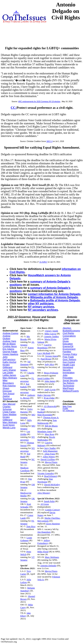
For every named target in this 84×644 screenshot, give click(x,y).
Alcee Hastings (53, 524)
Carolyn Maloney (45, 444)
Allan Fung (50, 454)
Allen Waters (49, 457)
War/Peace (68, 388)
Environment (69, 349)
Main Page (67, 406)
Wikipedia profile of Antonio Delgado (54, 297)
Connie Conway (52, 510)
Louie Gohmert (26, 539)
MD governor (28, 391)
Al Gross (45, 504)
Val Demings (25, 363)
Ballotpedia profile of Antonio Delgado (55, 300)
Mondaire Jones (45, 431)
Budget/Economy (71, 331)
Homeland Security (68, 369)
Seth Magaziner (50, 451)
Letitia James (9, 375)
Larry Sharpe (9, 370)
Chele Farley (9, 412)
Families (67, 352)
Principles (68, 378)
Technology (68, 386)
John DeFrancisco (9, 358)
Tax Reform (68, 383)
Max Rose (49, 434)
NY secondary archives (43, 310)
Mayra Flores (51, 462)
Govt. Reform (69, 359)
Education (68, 344)
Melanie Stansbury (28, 589)
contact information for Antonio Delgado (54, 294)
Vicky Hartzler (27, 410)
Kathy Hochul (9, 362)
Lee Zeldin (8, 373)
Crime (66, 339)
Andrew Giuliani (6, 337)
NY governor (28, 438)
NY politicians (68, 411)
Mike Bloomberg (8, 382)
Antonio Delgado (48, 566)
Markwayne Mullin (26, 494)
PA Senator (27, 522)
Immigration (69, 373)
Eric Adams (8, 349)
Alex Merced (9, 404)
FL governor (27, 380)
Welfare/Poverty (71, 391)
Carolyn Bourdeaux (44, 346)
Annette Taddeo (51, 336)
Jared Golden (44, 378)
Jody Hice (49, 364)
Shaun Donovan (7, 390)
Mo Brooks (25, 338)
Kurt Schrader (26, 505)
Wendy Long (9, 428)
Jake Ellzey (26, 614)
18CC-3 (49, 141)
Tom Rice (31, 526)
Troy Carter (26, 572)
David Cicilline (48, 459)
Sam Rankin (41, 410)
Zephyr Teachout (7, 397)
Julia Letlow (26, 581)
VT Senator (27, 559)
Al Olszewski (50, 406)
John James (50, 381)
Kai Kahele (25, 385)
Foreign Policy (70, 354)
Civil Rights (68, 333)
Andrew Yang (9, 341)
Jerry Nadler (50, 448)
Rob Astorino (9, 386)
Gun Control (69, 362)
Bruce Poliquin (51, 373)
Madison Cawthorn (25, 469)
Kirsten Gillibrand (7, 366)
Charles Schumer (7, 408)
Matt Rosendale (45, 415)
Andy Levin (50, 389)
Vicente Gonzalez (46, 473)
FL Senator (27, 369)
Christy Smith (51, 331)
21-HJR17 (43, 262)
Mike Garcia (50, 334)
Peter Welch (26, 553)
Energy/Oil (68, 346)
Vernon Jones (51, 356)
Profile (65, 408)
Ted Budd (25, 455)
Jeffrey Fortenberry (44, 542)
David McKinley (52, 484)
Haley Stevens (44, 395)
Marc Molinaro (10, 378)
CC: (14, 108)
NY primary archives (41, 307)
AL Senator (27, 343)
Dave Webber (10, 414)
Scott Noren (9, 425)
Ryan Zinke (49, 398)
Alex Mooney (44, 493)
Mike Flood (43, 552)
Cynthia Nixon (10, 346)
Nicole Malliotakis (46, 438)
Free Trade (68, 357)
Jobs (65, 375)
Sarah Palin (49, 501)
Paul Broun (46, 359)
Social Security (70, 380)
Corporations (69, 336)
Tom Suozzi (9, 394)
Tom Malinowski (47, 422)
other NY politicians (41, 304)
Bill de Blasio (9, 344)
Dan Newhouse (45, 480)
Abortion (67, 328)
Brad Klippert (51, 476)
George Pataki (10, 352)
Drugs (66, 341)
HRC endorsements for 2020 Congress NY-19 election (39, 102)
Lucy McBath (44, 353)
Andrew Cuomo (11, 333)
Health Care (69, 365)
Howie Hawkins (10, 354)
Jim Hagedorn (44, 532)
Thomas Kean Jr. (51, 417)
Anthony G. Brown (28, 396)
